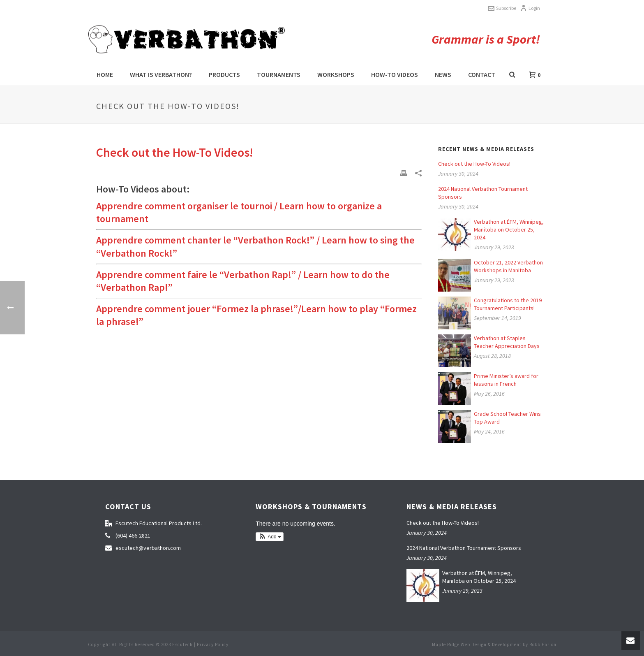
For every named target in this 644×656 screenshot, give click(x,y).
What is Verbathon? (161, 74)
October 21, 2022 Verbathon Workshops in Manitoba (508, 266)
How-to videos (395, 74)
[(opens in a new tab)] (455, 389)
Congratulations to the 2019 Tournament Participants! (508, 304)
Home (105, 74)
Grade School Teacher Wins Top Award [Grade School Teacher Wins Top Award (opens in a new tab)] (507, 418)
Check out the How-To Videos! (474, 164)
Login (530, 8)
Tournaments (279, 74)
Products (224, 74)
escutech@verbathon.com (148, 548)
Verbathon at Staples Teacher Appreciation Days (507, 342)
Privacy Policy (213, 644)
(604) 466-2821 (133, 535)
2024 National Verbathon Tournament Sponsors (483, 193)
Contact (482, 74)
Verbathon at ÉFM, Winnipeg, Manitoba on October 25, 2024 (509, 229)
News (443, 74)
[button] (270, 537)
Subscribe (502, 8)
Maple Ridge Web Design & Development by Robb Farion (494, 644)
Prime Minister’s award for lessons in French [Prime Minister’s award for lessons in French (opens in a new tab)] (506, 380)
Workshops (336, 74)
